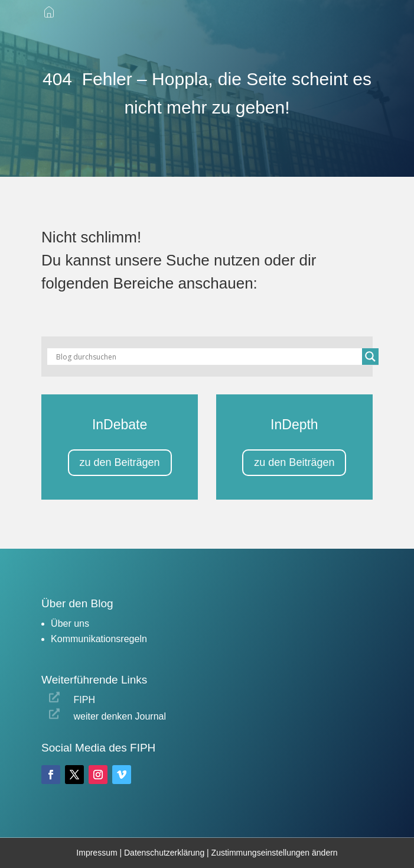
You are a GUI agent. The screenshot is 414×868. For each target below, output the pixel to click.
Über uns (70, 624)
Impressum (97, 853)
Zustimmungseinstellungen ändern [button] (275, 853)
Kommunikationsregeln (99, 639)
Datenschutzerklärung (165, 853)
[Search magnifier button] (370, 357)
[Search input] (208, 357)
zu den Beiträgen (120, 462)
